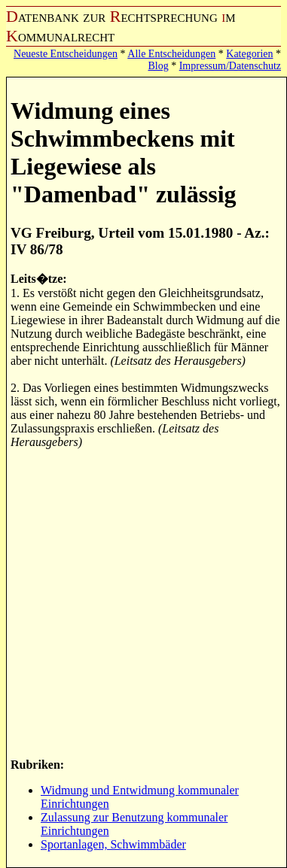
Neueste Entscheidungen (66, 54)
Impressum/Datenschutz (230, 66)
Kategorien (249, 54)
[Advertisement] (141, 602)
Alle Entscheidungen (171, 54)
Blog (158, 66)
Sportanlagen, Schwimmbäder (113, 844)
